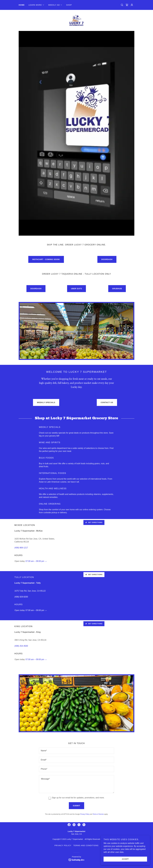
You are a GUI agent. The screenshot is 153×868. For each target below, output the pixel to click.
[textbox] (76, 751)
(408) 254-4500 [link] (21, 646)
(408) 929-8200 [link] (21, 597)
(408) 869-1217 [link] (21, 548)
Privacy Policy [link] (85, 814)
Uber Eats (77, 289)
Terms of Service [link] (98, 814)
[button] (36, 5)
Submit (76, 806)
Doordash (107, 259)
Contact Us (107, 402)
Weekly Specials (46, 402)
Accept (125, 859)
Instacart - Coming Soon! (46, 259)
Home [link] (22, 5)
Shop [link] (69, 5)
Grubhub (117, 289)
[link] (127, 5)
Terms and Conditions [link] (86, 845)
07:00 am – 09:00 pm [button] (35, 561)
